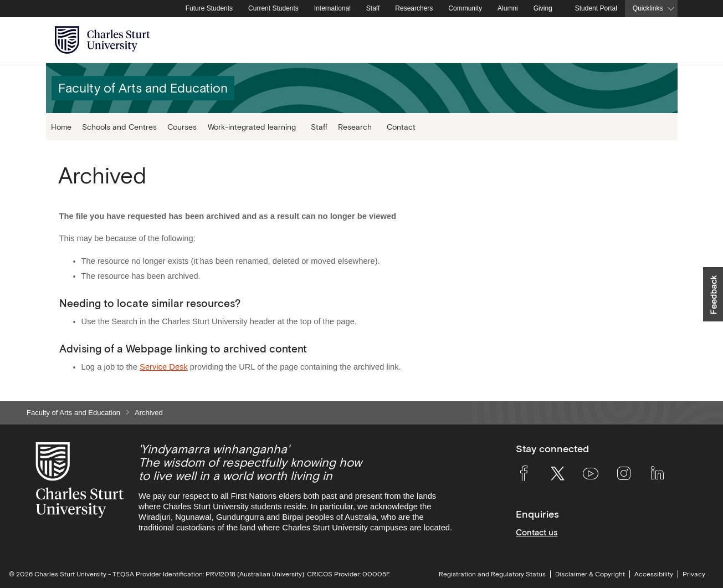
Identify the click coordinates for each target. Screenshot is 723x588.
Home (61, 127)
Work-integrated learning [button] (252, 127)
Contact (401, 127)
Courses (182, 127)
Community (465, 8)
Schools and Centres (119, 127)
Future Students (209, 8)
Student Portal (596, 8)
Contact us (537, 532)
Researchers (414, 8)
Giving (543, 8)
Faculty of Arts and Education (73, 413)
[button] (713, 294)
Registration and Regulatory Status (492, 574)
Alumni (508, 8)
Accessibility (654, 574)
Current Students (273, 8)
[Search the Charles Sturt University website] (656, 40)
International (332, 8)
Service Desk (164, 367)
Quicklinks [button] (648, 8)
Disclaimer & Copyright (590, 574)
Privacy (694, 574)
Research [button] (355, 127)
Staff (373, 8)
